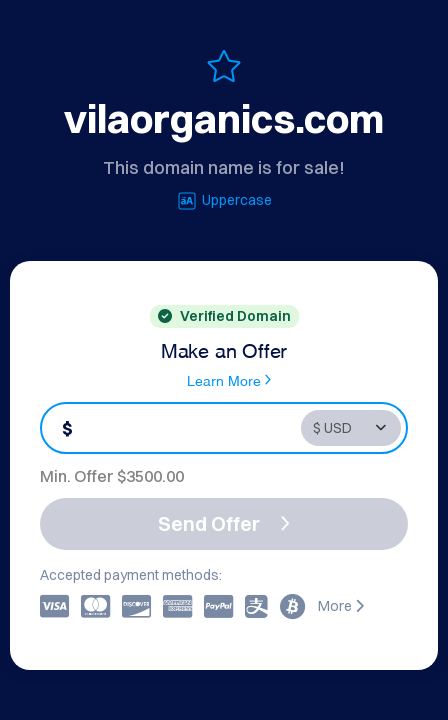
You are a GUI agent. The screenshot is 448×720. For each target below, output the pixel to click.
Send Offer (224, 523)
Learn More (229, 380)
